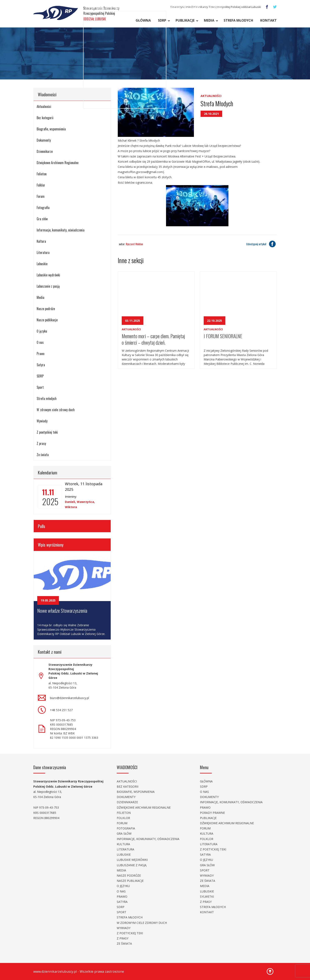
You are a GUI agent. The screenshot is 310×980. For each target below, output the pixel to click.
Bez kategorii (45, 118)
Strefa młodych (238, 20)
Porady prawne (212, 813)
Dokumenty (44, 140)
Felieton (42, 174)
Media (209, 20)
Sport (40, 387)
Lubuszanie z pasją (48, 286)
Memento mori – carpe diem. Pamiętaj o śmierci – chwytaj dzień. (153, 339)
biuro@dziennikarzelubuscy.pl (69, 698)
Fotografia (43, 208)
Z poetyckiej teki (47, 432)
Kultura (41, 241)
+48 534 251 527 (61, 710)
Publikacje (185, 20)
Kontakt (268, 20)
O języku (42, 331)
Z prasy (41, 443)
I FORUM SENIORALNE (223, 336)
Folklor (41, 185)
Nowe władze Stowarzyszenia (62, 610)
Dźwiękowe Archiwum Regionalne (58, 163)
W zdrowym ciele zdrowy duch (56, 410)
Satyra (41, 365)
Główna (143, 20)
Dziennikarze (45, 151)
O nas (40, 342)
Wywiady (42, 421)
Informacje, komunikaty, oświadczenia (61, 230)
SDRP (162, 20)
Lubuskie (42, 264)
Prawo (40, 354)
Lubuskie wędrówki (48, 275)
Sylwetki (207, 896)
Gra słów (42, 219)
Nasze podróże (46, 309)
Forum (41, 196)
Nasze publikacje (47, 320)
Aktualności (44, 106)
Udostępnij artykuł (261, 244)
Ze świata (43, 455)
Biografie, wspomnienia (51, 129)
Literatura (43, 252)
